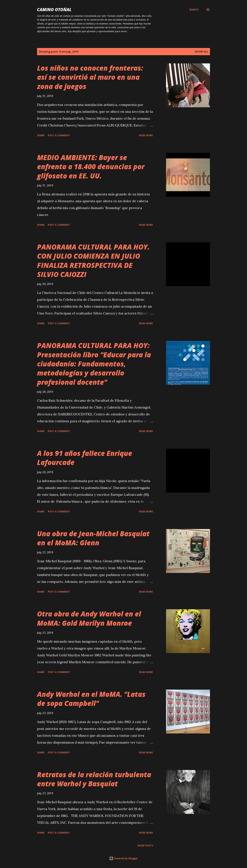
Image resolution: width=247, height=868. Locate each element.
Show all (201, 52)
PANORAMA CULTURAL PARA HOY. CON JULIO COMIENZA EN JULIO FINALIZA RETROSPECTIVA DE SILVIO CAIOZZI (93, 261)
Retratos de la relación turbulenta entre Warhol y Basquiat (94, 779)
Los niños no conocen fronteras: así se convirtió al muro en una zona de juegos (90, 77)
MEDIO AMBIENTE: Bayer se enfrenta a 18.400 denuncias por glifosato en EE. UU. (91, 167)
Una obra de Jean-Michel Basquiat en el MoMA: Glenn (93, 538)
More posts (145, 845)
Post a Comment (59, 135)
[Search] (194, 10)
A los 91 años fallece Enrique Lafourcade (85, 458)
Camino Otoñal (54, 10)
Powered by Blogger (123, 858)
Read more (146, 135)
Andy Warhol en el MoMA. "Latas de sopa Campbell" (91, 699)
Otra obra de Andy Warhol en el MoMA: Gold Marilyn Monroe (89, 618)
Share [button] (41, 135)
